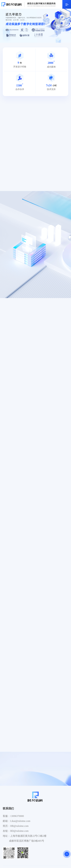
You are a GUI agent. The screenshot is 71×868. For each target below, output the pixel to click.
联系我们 (8, 809)
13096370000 (17, 816)
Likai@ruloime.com (20, 821)
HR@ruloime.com (19, 826)
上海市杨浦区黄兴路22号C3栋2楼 (28, 836)
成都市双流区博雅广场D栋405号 (27, 841)
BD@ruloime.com (19, 831)
